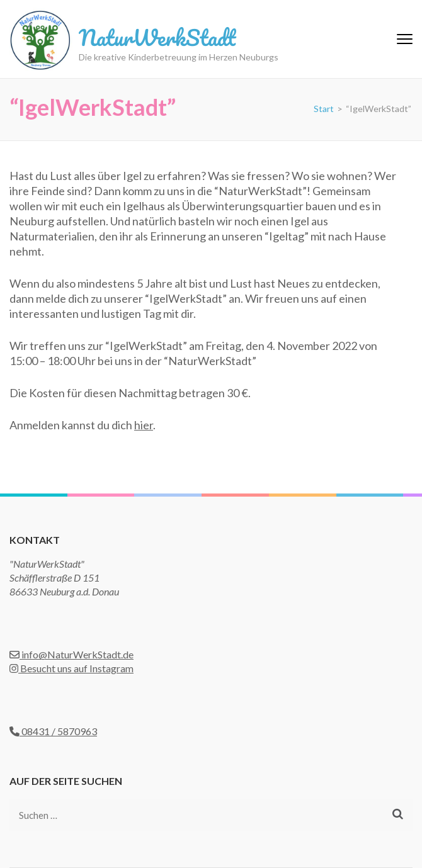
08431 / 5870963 (53, 731)
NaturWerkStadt (157, 37)
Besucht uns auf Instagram (71, 668)
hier (144, 425)
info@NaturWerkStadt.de (71, 654)
